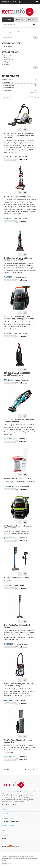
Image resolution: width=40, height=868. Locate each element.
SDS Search (5, 814)
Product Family (8, 88)
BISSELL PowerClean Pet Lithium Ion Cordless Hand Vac (19, 421)
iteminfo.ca (13, 792)
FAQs (3, 830)
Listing (9, 32)
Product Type (7, 80)
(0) (19, 2)
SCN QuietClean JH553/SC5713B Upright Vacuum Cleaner (17, 374)
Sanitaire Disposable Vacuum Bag (17, 478)
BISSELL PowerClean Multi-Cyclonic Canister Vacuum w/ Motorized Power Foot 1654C (19, 135)
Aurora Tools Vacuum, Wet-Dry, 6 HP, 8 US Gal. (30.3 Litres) (19, 685)
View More (34, 93)
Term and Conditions (8, 826)
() (14, 2)
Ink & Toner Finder (7, 818)
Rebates (4, 809)
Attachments (7, 82)
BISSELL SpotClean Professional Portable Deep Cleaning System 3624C (19, 318)
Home (3, 32)
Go (35, 68)
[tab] (8, 20)
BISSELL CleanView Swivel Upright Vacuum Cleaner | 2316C (18, 259)
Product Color (8, 85)
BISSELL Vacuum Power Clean (16, 578)
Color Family (7, 91)
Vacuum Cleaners (7, 46)
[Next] (39, 98)
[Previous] (27, 98)
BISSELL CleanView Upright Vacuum (19, 197)
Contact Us (5, 835)
